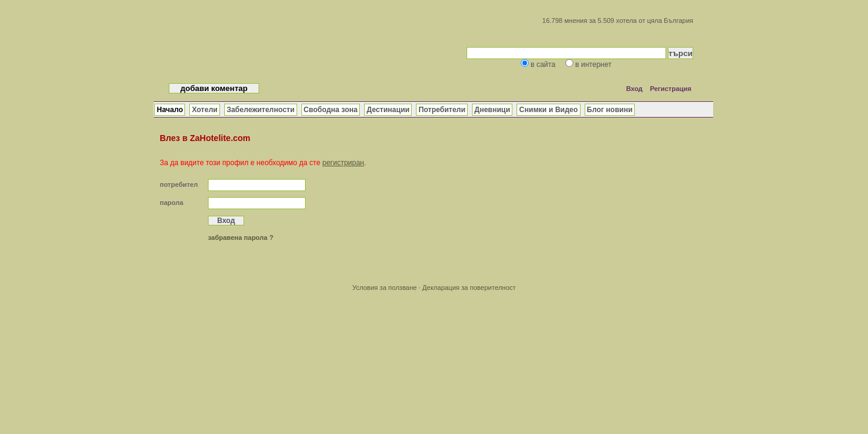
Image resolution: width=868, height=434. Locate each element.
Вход (634, 89)
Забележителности (261, 110)
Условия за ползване (384, 288)
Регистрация (671, 89)
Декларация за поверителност (469, 288)
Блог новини (610, 110)
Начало (170, 110)
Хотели (204, 110)
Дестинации (388, 110)
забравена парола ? (241, 237)
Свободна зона (331, 110)
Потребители (442, 110)
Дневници (492, 110)
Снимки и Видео (548, 110)
